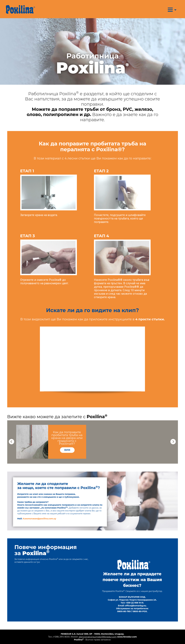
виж (67, 450)
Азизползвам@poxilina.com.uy (40, 519)
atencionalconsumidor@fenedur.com (98, 637)
